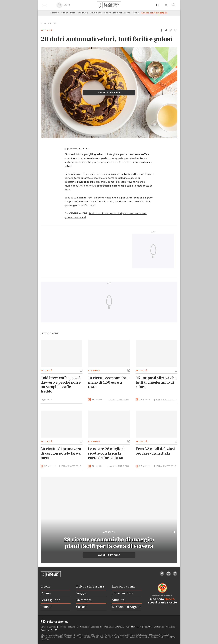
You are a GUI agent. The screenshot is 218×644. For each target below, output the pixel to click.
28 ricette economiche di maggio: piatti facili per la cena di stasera (109, 543)
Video (136, 13)
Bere (73, 13)
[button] (161, 30)
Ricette (55, 13)
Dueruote (53, 627)
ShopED (54, 630)
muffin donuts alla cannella (80, 186)
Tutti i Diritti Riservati (108, 637)
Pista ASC (148, 627)
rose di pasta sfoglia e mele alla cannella (100, 174)
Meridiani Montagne (67, 627)
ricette (97, 400)
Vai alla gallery (109, 93)
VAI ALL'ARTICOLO (119, 400)
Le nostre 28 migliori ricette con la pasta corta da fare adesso (106, 453)
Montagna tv (137, 627)
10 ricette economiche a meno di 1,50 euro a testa (109, 382)
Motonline (109, 627)
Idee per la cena (122, 13)
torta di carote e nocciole (88, 178)
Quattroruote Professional (165, 627)
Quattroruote (83, 627)
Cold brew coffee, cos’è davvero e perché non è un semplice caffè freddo (61, 385)
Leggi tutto (46, 399)
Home (43, 24)
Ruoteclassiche (96, 627)
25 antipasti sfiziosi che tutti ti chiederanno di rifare (156, 382)
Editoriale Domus (122, 627)
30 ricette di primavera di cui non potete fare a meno (61, 453)
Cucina (65, 13)
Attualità (83, 13)
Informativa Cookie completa (138, 637)
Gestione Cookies (158, 637)
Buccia (170, 599)
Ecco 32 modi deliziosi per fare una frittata (155, 451)
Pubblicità (45, 630)
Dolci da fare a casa (100, 13)
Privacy (121, 637)
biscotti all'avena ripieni (129, 182)
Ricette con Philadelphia (154, 13)
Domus (44, 627)
